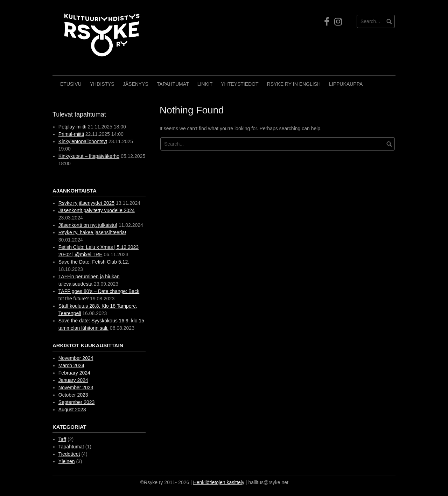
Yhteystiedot (240, 84)
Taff (62, 439)
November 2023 (76, 387)
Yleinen (67, 461)
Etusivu (71, 84)
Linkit (205, 84)
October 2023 (73, 395)
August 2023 (72, 410)
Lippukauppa (346, 84)
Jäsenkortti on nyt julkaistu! (88, 225)
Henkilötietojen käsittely (219, 482)
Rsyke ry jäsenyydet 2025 (86, 203)
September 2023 (77, 402)
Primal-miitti (71, 134)
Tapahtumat (173, 84)
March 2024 (71, 365)
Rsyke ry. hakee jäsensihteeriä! (92, 232)
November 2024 (76, 358)
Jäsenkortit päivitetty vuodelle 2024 (97, 210)
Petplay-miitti (72, 127)
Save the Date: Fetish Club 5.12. (94, 262)
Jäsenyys (136, 84)
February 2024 (74, 373)
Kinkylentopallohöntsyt (83, 141)
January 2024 (73, 380)
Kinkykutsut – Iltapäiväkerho (89, 156)
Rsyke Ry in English (294, 84)
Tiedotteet (69, 454)
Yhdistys (102, 84)
